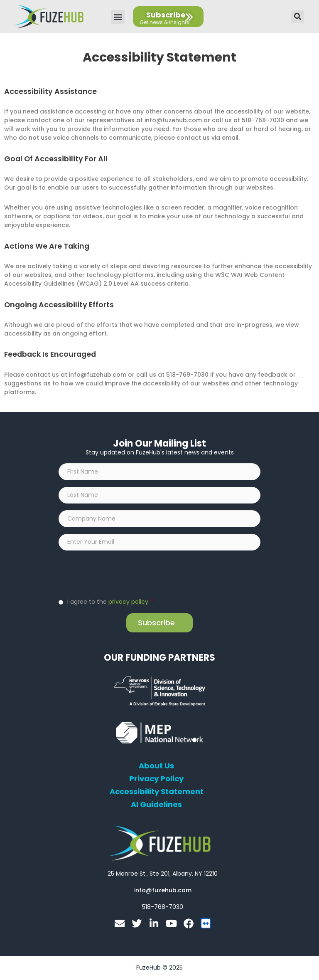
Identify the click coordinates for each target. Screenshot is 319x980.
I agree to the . (111, 602)
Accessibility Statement (157, 792)
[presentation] (122, 574)
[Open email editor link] (163, 891)
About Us (156, 767)
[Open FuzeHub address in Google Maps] (163, 874)
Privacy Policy (156, 780)
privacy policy (128, 602)
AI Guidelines (156, 805)
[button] (118, 17)
